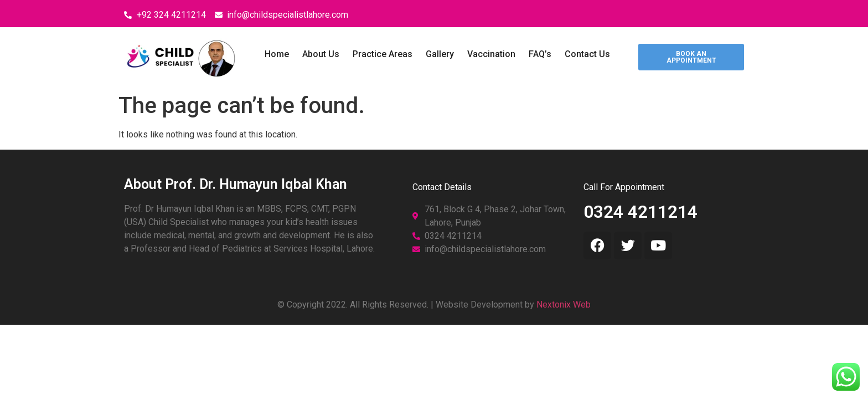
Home (277, 54)
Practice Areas (383, 54)
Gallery (440, 54)
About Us (321, 54)
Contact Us (587, 54)
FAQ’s (540, 54)
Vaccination (491, 54)
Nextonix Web (564, 305)
